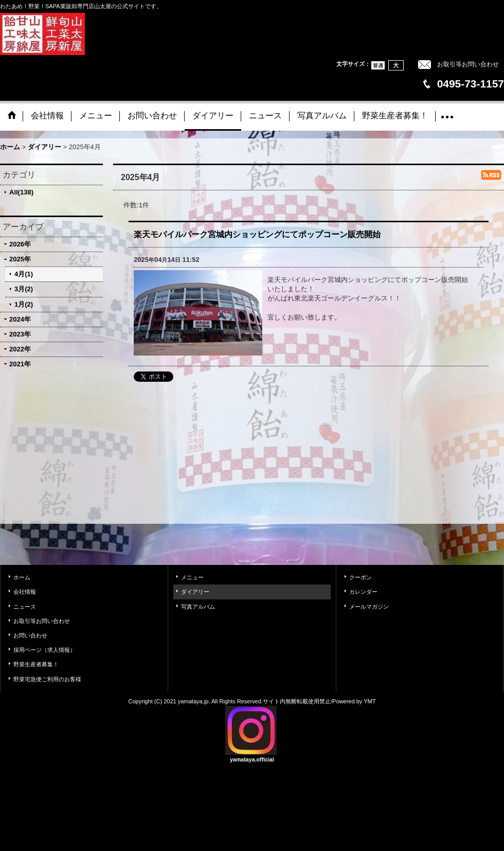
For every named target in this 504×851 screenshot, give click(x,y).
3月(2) (24, 289)
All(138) (21, 192)
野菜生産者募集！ (36, 664)
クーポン (361, 577)
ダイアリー (195, 592)
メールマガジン (369, 607)
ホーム (22, 577)
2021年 (20, 364)
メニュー (192, 577)
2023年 (20, 334)
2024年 (20, 319)
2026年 (20, 244)
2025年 (20, 259)
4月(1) (24, 274)
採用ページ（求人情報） (44, 650)
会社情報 (25, 592)
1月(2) (24, 304)
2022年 (20, 349)
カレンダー (363, 592)
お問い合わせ (30, 635)
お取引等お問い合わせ (468, 64)
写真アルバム (198, 607)
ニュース (25, 607)
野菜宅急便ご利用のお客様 (47, 679)
